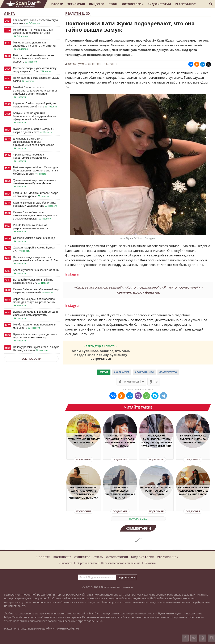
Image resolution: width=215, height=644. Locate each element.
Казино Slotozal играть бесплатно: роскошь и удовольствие (35, 204)
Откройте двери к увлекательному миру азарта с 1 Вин (35, 70)
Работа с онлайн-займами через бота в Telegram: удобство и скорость (33, 59)
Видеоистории (159, 4)
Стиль (113, 4)
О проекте (66, 563)
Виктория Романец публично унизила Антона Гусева (193, 439)
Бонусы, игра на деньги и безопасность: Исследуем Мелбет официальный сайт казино (35, 118)
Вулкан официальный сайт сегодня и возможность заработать (35, 315)
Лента (9, 13)
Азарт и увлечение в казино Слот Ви (36, 272)
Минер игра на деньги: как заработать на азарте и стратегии (34, 46)
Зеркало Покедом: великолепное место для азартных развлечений (34, 302)
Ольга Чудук (76, 64)
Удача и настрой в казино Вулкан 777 (34, 249)
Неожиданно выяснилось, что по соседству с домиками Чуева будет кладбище (156, 441)
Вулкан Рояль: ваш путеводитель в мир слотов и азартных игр (35, 337)
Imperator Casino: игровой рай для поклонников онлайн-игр (35, 105)
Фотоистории (133, 4)
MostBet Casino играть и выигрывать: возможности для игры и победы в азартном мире (36, 92)
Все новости (31, 359)
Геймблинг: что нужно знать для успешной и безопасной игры (33, 33)
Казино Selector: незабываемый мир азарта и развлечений (36, 291)
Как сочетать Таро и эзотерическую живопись (35, 22)
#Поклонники (144, 372)
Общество (97, 4)
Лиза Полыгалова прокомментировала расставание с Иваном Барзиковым (120, 441)
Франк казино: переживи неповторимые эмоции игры (31, 158)
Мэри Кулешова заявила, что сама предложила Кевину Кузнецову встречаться (101, 355)
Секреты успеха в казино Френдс (34, 240)
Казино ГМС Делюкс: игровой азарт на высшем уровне (35, 195)
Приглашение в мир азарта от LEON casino (36, 79)
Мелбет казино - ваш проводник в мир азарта (34, 326)
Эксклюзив (76, 4)
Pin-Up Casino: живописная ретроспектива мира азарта (30, 228)
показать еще (138, 519)
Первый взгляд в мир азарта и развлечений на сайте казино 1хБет (36, 260)
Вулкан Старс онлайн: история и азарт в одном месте (34, 131)
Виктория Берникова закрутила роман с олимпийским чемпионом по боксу (84, 493)
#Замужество (168, 372)
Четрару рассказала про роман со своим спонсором (156, 491)
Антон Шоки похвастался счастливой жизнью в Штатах (120, 493)
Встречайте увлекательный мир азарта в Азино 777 (33, 281)
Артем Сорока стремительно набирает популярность (84, 439)
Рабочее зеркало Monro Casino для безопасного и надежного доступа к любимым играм (35, 171)
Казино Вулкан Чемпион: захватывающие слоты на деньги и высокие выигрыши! (35, 216)
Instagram (73, 274)
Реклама (150, 563)
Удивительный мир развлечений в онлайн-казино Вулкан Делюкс (35, 183)
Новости (56, 4)
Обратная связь (87, 563)
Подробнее (83, 460)
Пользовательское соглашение (121, 563)
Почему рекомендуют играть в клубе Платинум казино (36, 349)
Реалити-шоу (186, 4)
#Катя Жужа (122, 372)
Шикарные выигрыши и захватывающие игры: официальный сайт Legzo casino (34, 143)
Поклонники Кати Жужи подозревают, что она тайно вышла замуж (193, 491)
